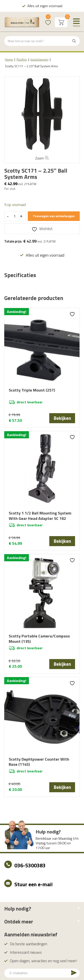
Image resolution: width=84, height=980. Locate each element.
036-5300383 (30, 865)
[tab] (20, 275)
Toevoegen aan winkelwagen (54, 216)
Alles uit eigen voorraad (45, 6)
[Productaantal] (15, 216)
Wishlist (48, 19)
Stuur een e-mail (33, 884)
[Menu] (76, 22)
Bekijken (62, 418)
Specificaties (20, 275)
